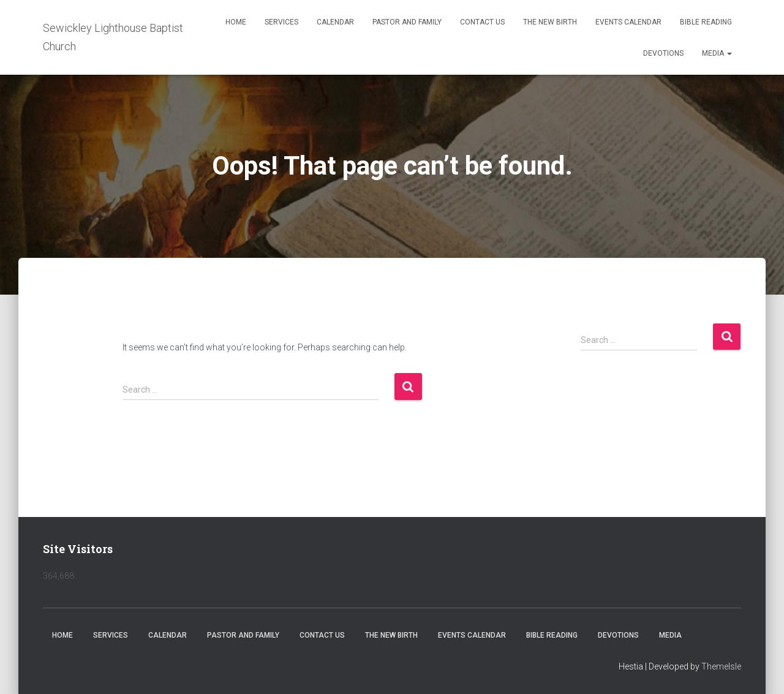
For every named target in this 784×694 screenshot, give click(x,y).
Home (236, 22)
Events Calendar (628, 22)
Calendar (335, 22)
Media (717, 53)
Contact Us (482, 22)
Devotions (663, 53)
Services (281, 22)
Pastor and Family (407, 22)
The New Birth (550, 22)
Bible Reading (706, 22)
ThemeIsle (721, 666)
